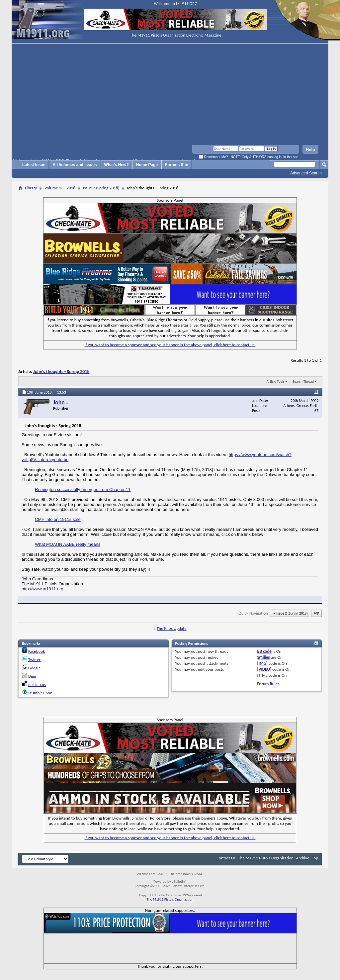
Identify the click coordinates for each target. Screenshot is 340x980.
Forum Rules (268, 684)
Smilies (263, 657)
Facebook (37, 651)
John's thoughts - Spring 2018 (61, 372)
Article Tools (276, 382)
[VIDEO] (264, 669)
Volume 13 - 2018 (60, 188)
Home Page (147, 165)
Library (31, 188)
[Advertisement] (170, 95)
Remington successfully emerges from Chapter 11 (83, 490)
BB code (264, 651)
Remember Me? (213, 157)
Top (316, 613)
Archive (303, 858)
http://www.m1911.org (42, 589)
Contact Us (226, 858)
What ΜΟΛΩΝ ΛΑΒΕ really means (68, 544)
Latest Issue (34, 165)
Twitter (34, 660)
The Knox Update (172, 628)
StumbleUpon (40, 693)
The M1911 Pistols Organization (266, 858)
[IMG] (262, 663)
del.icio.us (37, 685)
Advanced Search (306, 173)
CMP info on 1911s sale (58, 519)
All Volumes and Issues (75, 165)
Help (310, 150)
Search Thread (303, 382)
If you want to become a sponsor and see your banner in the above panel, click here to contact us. (170, 345)
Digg (32, 676)
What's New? (117, 165)
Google (34, 668)
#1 (316, 392)
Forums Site (176, 165)
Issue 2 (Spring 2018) (101, 188)
